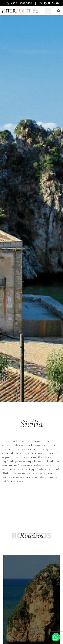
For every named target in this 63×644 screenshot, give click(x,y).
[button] (48, 11)
